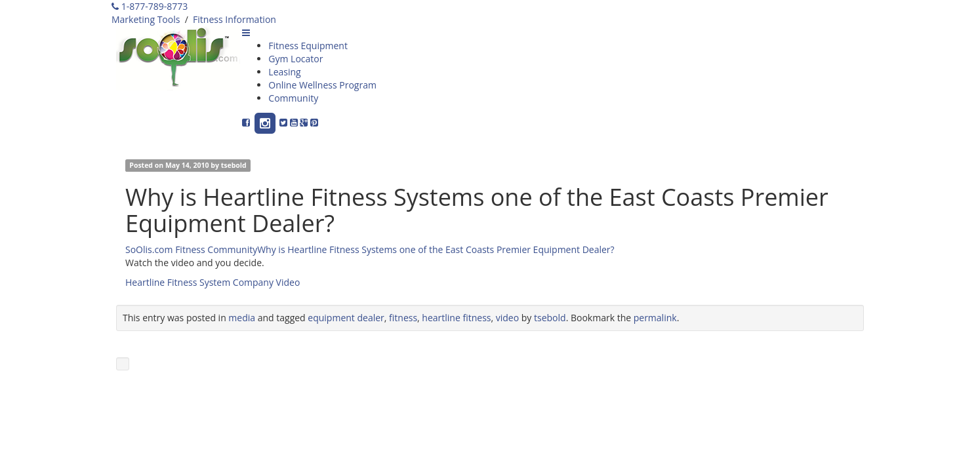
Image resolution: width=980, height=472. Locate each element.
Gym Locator (296, 59)
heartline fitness (456, 318)
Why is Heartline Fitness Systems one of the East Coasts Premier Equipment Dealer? (436, 249)
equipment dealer (346, 318)
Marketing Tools (146, 19)
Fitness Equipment (308, 46)
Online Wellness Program (322, 85)
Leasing (284, 72)
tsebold (234, 165)
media (242, 318)
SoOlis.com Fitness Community (191, 249)
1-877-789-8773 (150, 6)
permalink (655, 318)
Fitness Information (235, 19)
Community (293, 98)
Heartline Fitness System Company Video (213, 282)
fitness (403, 318)
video (507, 318)
